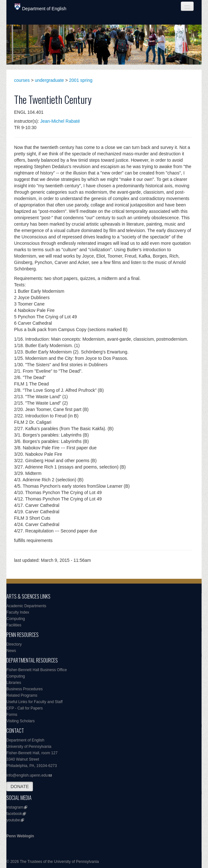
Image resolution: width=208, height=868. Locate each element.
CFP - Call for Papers (25, 708)
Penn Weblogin (20, 836)
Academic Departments (26, 606)
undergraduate (49, 80)
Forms (12, 715)
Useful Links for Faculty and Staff (35, 702)
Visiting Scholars (21, 721)
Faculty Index (18, 612)
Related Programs (22, 695)
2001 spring (81, 80)
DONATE (20, 787)
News (11, 651)
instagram (15, 807)
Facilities (14, 625)
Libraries (14, 683)
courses (22, 80)
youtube (13, 820)
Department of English (40, 7)
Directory (14, 644)
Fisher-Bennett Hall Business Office (37, 670)
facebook (14, 814)
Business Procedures (24, 689)
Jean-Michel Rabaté (60, 121)
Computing (16, 619)
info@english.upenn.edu (27, 775)
